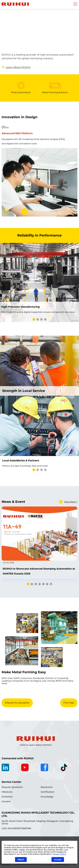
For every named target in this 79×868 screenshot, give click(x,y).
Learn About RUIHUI (16, 67)
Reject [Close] (21, 860)
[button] (25, 212)
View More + (71, 502)
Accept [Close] (58, 860)
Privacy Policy (59, 854)
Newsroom (47, 787)
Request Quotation (12, 787)
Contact (6, 801)
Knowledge (47, 797)
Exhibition (7, 797)
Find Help (69, 703)
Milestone (7, 792)
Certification (47, 792)
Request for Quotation (17, 703)
